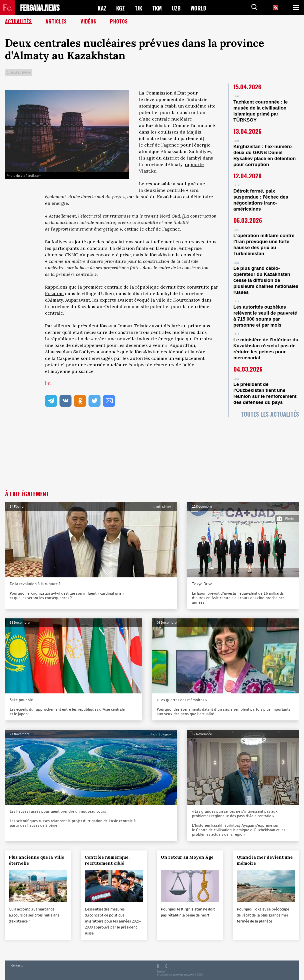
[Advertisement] (152, 453)
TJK (138, 8)
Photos (119, 21)
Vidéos (88, 21)
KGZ (120, 8)
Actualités (18, 21)
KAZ (102, 8)
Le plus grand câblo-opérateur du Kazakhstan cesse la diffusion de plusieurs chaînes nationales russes (266, 280)
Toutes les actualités (270, 414)
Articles (56, 21)
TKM (157, 8)
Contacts (17, 965)
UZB (176, 8)
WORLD (198, 8)
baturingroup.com (183, 975)
